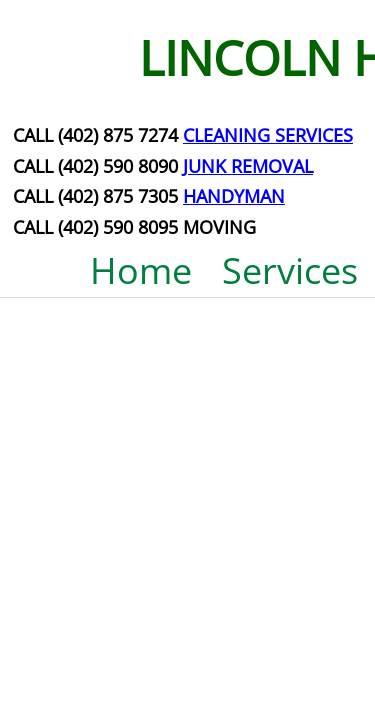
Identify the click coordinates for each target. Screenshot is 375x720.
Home (141, 270)
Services (290, 270)
